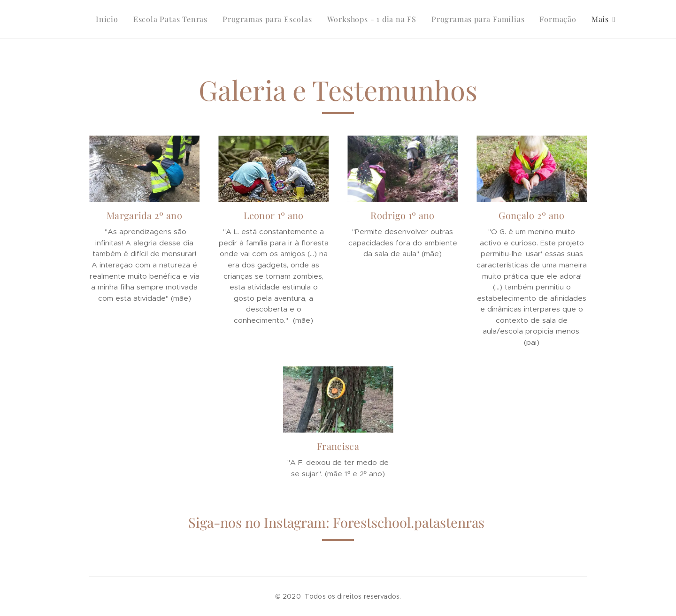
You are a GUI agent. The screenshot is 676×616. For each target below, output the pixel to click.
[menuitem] (110, 19)
